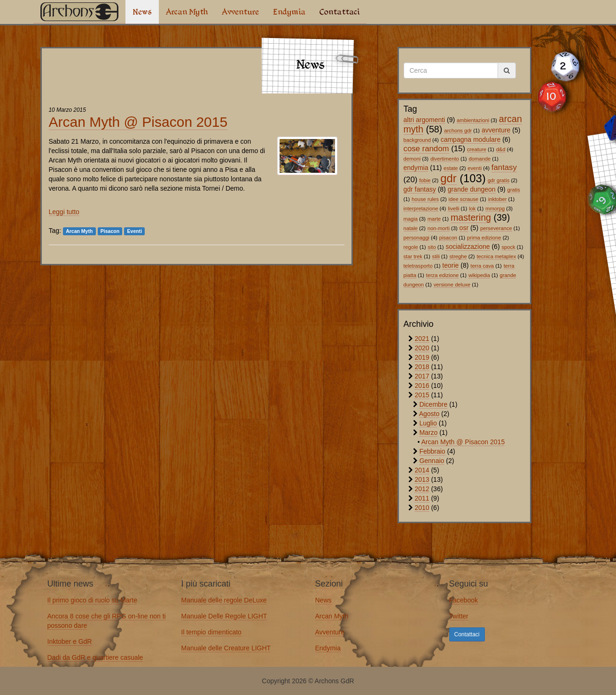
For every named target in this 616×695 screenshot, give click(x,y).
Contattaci (339, 12)
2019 (422, 357)
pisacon (448, 238)
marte (434, 219)
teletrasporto (418, 266)
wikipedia (479, 275)
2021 (422, 339)
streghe (458, 256)
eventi (475, 168)
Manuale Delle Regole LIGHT (224, 616)
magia (411, 219)
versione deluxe (452, 285)
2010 (422, 508)
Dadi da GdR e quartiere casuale (95, 657)
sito (432, 247)
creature (477, 149)
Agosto (429, 414)
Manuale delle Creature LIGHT (226, 648)
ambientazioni (473, 120)
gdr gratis (499, 180)
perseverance (496, 228)
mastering (471, 217)
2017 (422, 376)
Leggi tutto (64, 212)
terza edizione (443, 275)
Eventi (135, 231)
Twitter (459, 616)
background (417, 140)
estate (451, 168)
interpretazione (421, 208)
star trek (413, 256)
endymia (416, 168)
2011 (422, 498)
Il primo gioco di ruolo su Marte (92, 600)
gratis (514, 190)
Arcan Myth (187, 12)
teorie (450, 265)
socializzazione (468, 247)
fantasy (504, 167)
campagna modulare (471, 139)
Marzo (428, 432)
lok (472, 208)
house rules (425, 199)
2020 (422, 348)
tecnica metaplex (496, 256)
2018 (422, 367)
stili (436, 256)
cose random (426, 149)
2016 (422, 386)
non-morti (439, 228)
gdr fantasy (420, 189)
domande (480, 159)
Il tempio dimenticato (211, 632)
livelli (453, 208)
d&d (501, 149)
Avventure (240, 12)
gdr (448, 178)
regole (411, 247)
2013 (422, 479)
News (142, 12)
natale (411, 228)
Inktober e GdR (70, 641)
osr (464, 228)
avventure (496, 130)
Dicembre (433, 404)
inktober (498, 199)
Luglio (428, 423)
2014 (422, 470)
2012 (422, 489)
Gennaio (432, 461)
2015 (422, 395)
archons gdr (458, 131)
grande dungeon (472, 189)
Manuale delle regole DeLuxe (224, 600)
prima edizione (484, 238)
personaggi (417, 238)
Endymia (289, 12)
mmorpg (495, 208)
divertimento (445, 159)
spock (508, 247)
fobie (425, 180)
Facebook (464, 600)
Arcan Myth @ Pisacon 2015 (138, 122)
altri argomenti (425, 120)
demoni (412, 159)
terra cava (482, 266)
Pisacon (110, 231)
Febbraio (432, 451)
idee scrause (464, 199)
